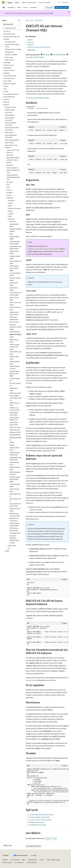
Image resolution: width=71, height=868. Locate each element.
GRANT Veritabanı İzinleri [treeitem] (15, 363)
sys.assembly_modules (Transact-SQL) (42, 815)
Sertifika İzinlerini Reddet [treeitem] (14, 252)
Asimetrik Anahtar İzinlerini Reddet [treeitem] (15, 243)
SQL (32, 20)
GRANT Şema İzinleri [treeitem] (15, 393)
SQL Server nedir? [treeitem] (10, 42)
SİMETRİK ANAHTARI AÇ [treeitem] (16, 439)
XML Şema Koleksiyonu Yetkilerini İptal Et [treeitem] (14, 538)
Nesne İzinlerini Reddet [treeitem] (14, 284)
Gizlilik (41, 860)
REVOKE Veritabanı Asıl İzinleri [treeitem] (15, 473)
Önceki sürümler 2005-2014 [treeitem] (12, 37)
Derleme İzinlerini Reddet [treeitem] (14, 238)
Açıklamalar (31, 45)
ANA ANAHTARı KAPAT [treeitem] (14, 225)
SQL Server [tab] (30, 108)
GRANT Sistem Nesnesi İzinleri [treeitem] (14, 424)
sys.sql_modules (31, 680)
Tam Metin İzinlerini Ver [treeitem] (15, 384)
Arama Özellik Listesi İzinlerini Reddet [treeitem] (15, 294)
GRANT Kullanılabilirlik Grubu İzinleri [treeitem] (16, 352)
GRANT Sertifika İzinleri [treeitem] (14, 358)
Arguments (31, 42)
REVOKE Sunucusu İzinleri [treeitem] (15, 510)
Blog (23, 860)
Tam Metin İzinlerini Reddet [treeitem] (15, 279)
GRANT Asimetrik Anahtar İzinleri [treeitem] (14, 346)
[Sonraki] (55, 2)
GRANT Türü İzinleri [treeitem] (15, 427)
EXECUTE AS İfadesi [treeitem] (15, 334)
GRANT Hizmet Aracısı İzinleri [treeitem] (14, 414)
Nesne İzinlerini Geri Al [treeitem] (15, 495)
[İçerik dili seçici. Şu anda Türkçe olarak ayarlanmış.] (6, 855)
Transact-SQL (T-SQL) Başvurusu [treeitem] (13, 151)
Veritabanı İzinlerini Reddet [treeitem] (15, 257)
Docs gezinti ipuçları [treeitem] (9, 34)
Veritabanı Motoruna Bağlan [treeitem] (13, 49)
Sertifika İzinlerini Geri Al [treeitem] (14, 463)
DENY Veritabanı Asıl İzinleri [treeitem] (15, 262)
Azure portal (49, 7)
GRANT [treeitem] (12, 337)
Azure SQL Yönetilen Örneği (35, 57)
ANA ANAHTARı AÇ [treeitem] (15, 435)
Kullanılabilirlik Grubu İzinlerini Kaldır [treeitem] (16, 459)
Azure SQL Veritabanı (59, 55)
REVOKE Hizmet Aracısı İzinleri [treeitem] (14, 520)
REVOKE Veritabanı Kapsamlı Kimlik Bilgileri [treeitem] (15, 479)
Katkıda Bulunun (33, 860)
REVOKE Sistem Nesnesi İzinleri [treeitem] (14, 529)
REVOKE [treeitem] (12, 445)
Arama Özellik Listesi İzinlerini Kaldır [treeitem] (15, 505)
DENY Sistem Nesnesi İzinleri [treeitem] (14, 318)
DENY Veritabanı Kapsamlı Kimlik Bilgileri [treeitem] (14, 268)
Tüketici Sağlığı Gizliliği (53, 860)
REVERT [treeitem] (12, 442)
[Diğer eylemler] (67, 20)
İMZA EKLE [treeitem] (13, 222)
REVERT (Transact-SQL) (37, 822)
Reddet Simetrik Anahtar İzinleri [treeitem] (14, 313)
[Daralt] (19, 20)
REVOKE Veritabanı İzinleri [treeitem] (15, 468)
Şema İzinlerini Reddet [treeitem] (14, 289)
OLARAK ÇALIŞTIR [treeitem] (15, 332)
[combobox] (12, 24)
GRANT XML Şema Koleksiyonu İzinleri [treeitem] (15, 431)
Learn (27, 20)
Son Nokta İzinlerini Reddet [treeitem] (15, 274)
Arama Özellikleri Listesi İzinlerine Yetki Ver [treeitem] (16, 398)
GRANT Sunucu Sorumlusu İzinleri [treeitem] (15, 409)
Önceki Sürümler (15, 860)
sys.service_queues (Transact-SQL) (40, 820)
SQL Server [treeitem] (7, 31)
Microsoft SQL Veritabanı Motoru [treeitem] (12, 46)
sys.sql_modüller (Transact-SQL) (40, 817)
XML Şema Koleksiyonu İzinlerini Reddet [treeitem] (15, 327)
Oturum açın (65, 2)
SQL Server (39, 20)
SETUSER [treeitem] (12, 543)
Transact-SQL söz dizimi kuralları (39, 98)
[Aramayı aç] (59, 2)
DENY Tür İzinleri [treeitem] (14, 322)
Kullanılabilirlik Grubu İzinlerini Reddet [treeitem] (16, 248)
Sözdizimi (30, 40)
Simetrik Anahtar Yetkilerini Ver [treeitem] (14, 419)
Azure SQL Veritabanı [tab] (42, 108)
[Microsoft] (3, 2)
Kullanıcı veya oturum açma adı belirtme (39, 47)
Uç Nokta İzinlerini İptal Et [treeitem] (15, 485)
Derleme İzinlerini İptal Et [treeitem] (14, 449)
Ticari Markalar (18, 862)
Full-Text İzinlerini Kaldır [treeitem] (14, 490)
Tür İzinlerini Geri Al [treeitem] (15, 533)
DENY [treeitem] (11, 234)
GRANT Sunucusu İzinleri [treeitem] (15, 404)
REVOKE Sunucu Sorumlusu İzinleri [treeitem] (15, 515)
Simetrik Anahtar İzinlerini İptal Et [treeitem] (14, 524)
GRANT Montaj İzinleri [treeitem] (14, 341)
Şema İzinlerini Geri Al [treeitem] (15, 500)
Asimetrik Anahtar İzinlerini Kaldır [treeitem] (15, 454)
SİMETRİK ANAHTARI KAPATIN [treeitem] (16, 230)
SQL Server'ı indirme (62, 7)
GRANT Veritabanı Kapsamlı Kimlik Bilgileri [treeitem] (15, 374)
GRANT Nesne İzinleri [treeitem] (14, 389)
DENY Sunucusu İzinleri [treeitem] (14, 299)
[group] (47, 130)
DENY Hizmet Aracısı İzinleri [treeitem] (15, 308)
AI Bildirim (5, 860)
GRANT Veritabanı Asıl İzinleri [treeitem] (15, 368)
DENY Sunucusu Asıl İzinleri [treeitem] (15, 304)
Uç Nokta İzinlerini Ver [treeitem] (15, 380)
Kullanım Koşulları (7, 862)
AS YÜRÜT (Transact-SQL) (38, 825)
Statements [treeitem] (11, 201)
